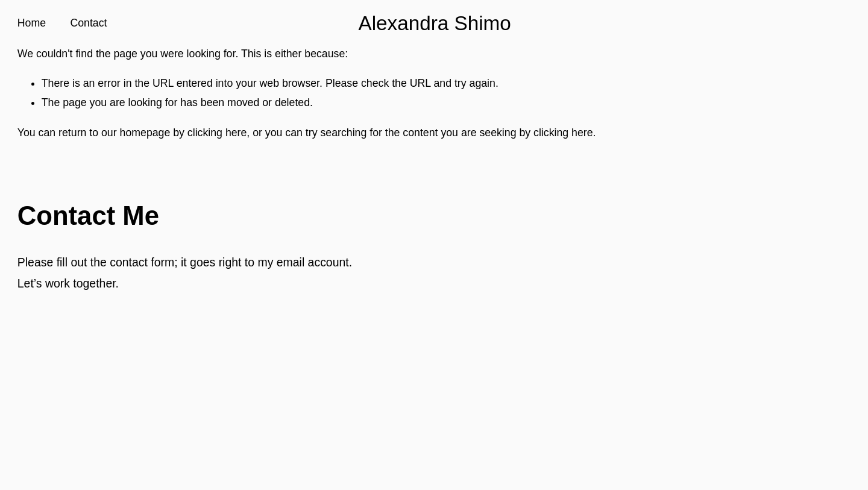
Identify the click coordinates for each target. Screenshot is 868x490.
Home (32, 23)
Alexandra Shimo (434, 23)
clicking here (217, 133)
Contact (88, 23)
